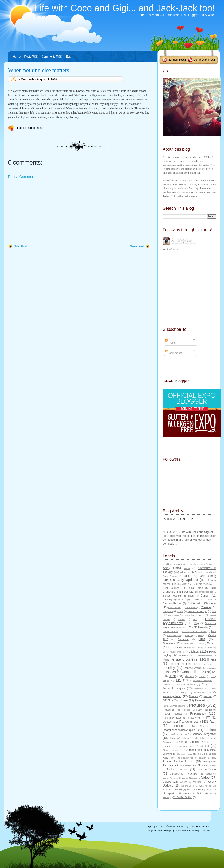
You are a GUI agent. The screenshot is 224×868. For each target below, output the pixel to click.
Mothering (181, 692)
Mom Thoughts (174, 688)
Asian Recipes (170, 576)
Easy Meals (179, 628)
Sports (204, 746)
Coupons (168, 611)
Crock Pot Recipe (197, 611)
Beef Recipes (171, 588)
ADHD (187, 568)
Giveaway (169, 643)
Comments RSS (52, 57)
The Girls (202, 754)
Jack (172, 676)
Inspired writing (193, 668)
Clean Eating (175, 607)
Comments (200, 60)
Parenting (202, 700)
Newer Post (137, 246)
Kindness (189, 676)
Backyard (179, 584)
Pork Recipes (184, 710)
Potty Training (204, 710)
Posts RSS (31, 57)
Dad (214, 611)
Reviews (204, 726)
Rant (213, 722)
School (211, 730)
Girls (202, 639)
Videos (167, 782)
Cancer (205, 596)
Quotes (167, 722)
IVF (214, 672)
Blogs (185, 592)
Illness (212, 659)
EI (190, 627)
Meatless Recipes (202, 680)
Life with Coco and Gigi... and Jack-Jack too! (125, 8)
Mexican (167, 685)
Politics (167, 710)
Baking (210, 584)
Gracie (212, 643)
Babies (187, 576)
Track (199, 770)
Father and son (170, 631)
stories (176, 750)
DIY (195, 619)
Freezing (189, 635)
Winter (179, 789)
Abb (211, 564)
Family (203, 627)
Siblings (185, 738)
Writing (200, 793)
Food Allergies (174, 635)
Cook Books (191, 607)
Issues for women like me (185, 672)
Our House (181, 700)
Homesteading (205, 656)
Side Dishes (199, 738)
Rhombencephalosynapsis (179, 730)
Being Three (195, 588)
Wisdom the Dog (196, 789)
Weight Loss (187, 786)
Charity (197, 599)
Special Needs (200, 742)
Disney (181, 619)
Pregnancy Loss (172, 718)
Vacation (193, 774)
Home (17, 57)
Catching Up (183, 600)
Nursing (208, 696)
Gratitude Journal (182, 648)
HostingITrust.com (201, 830)
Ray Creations (183, 830)
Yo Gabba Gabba (183, 797)
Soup (180, 742)
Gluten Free (187, 644)
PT (208, 718)
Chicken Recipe (172, 603)
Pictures (197, 705)
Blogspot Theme (155, 830)
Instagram (212, 668)
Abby (167, 568)
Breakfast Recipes (204, 592)
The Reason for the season (191, 758)
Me (178, 680)
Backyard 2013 (195, 584)
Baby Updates (187, 580)
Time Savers (210, 766)
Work (186, 793)
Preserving (194, 718)
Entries (173, 60)
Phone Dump (179, 706)
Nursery (194, 696)
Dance (187, 615)
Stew (165, 750)
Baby (202, 576)
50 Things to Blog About (174, 564)
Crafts (180, 611)
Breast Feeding (172, 596)
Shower (173, 738)
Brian (191, 596)
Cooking (206, 607)
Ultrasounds (176, 774)
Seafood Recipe (178, 734)
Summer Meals (185, 754)
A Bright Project (198, 564)
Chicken (209, 600)
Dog (197, 623)
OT (165, 700)
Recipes (179, 726)
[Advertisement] (42, 212)
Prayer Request (172, 714)
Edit (68, 57)
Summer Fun (192, 750)
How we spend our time (180, 659)
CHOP (192, 603)
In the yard (206, 664)
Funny (201, 635)
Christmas (210, 603)
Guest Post (176, 652)
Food (214, 631)
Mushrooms (200, 693)
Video (205, 778)
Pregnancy (198, 713)
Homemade (186, 656)
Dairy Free (174, 615)
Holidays (193, 651)
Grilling (200, 648)
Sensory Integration (204, 734)
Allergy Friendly (203, 572)
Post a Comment (22, 177)
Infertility (169, 668)
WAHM (183, 782)
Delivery (199, 615)
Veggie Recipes (189, 778)
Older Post (20, 246)
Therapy (207, 762)
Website (197, 782)
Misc (205, 684)
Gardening (183, 639)
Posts (170, 343)
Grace (200, 644)
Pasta (166, 706)
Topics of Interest (178, 770)
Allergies (185, 572)
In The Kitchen (181, 664)
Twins (212, 769)
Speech (167, 746)
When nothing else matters (39, 70)
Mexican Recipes (186, 685)
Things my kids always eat (180, 765)
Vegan (209, 774)
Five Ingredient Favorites (194, 631)
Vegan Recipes (170, 778)
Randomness (35, 128)
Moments (199, 689)
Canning (167, 599)
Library (202, 676)
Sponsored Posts (186, 746)
